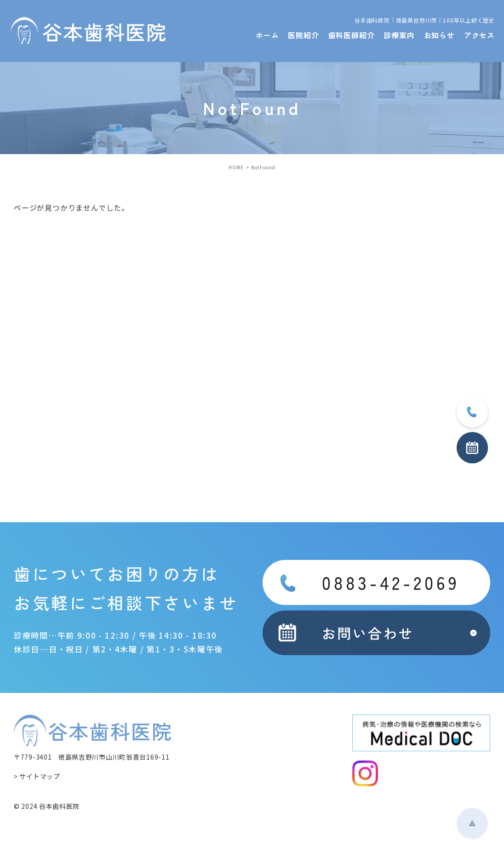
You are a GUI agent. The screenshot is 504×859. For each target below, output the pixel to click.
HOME (236, 167)
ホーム (267, 35)
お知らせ (439, 35)
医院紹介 (303, 35)
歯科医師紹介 (352, 35)
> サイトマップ (37, 776)
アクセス (479, 35)
